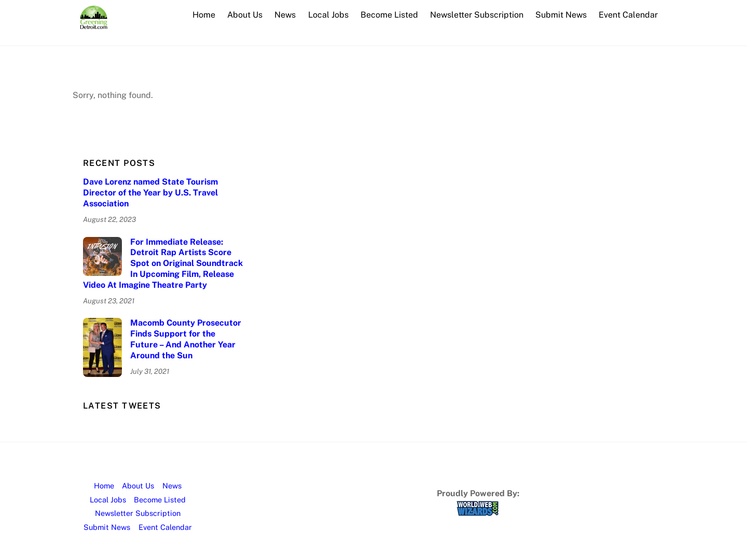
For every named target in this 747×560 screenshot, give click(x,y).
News (285, 15)
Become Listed (389, 15)
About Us (245, 15)
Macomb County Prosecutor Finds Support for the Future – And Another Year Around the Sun (186, 339)
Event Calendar (628, 15)
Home (204, 15)
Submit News (561, 15)
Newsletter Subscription (477, 15)
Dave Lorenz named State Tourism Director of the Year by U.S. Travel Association (150, 193)
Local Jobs (328, 15)
